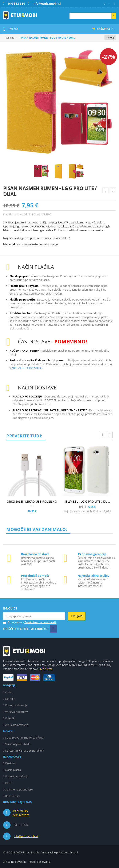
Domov (10, 38)
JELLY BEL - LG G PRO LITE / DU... (87, 501)
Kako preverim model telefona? (25, 737)
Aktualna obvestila (17, 725)
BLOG (9, 783)
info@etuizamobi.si (26, 836)
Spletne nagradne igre (19, 789)
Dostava (10, 763)
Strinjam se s (13, 622)
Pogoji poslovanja (16, 705)
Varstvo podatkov (17, 712)
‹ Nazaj (110, 37)
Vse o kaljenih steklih (18, 744)
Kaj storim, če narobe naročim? (25, 751)
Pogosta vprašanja (17, 776)
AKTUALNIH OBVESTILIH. (27, 368)
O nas (9, 692)
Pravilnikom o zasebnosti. (40, 622)
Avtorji (74, 852)
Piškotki (10, 718)
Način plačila (13, 770)
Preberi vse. (46, 669)
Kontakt (10, 699)
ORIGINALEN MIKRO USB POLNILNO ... (32, 504)
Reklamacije (13, 796)
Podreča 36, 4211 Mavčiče (21, 813)
